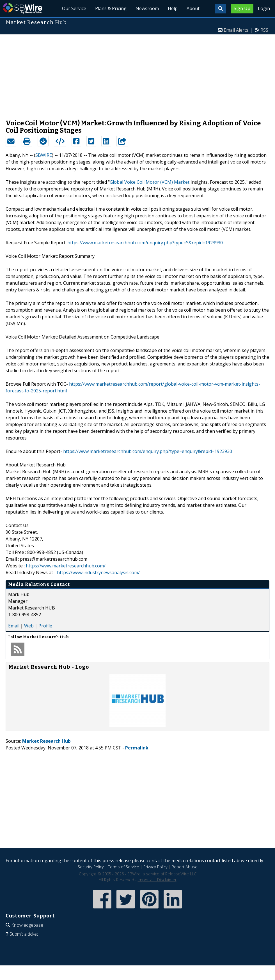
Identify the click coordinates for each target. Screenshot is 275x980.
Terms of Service (124, 867)
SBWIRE (44, 155)
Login (264, 8)
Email (14, 626)
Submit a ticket (24, 934)
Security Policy (91, 867)
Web (29, 626)
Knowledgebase (27, 925)
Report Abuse (185, 867)
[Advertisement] (138, 74)
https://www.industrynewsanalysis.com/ (98, 572)
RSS (264, 30)
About (193, 8)
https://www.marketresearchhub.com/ (66, 566)
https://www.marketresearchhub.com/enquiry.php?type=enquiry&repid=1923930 (148, 451)
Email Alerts (236, 30)
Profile (45, 626)
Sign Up (242, 8)
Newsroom (147, 8)
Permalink (137, 748)
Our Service (74, 8)
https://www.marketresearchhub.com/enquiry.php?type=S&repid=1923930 (145, 243)
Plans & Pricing (111, 8)
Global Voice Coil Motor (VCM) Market (150, 182)
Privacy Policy (155, 867)
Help (173, 8)
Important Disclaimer (157, 880)
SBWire (23, 8)
